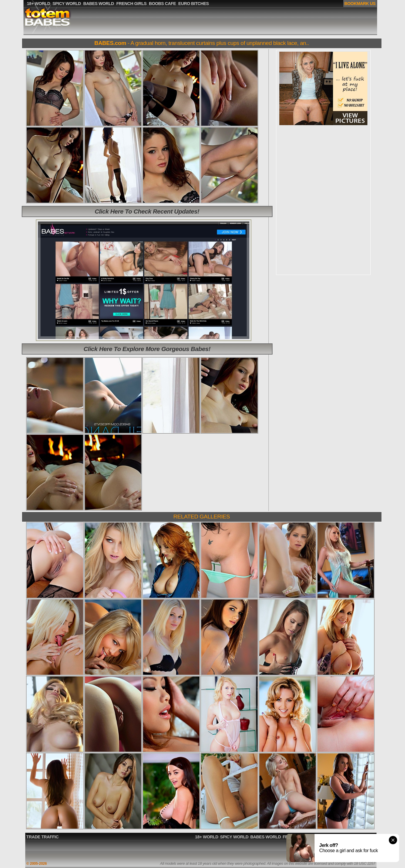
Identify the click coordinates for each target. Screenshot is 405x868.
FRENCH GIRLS (298, 837)
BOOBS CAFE (328, 837)
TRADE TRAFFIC (43, 837)
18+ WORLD (207, 837)
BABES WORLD (265, 837)
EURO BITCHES (359, 837)
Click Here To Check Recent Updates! (147, 211)
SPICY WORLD (234, 837)
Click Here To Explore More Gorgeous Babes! (147, 349)
